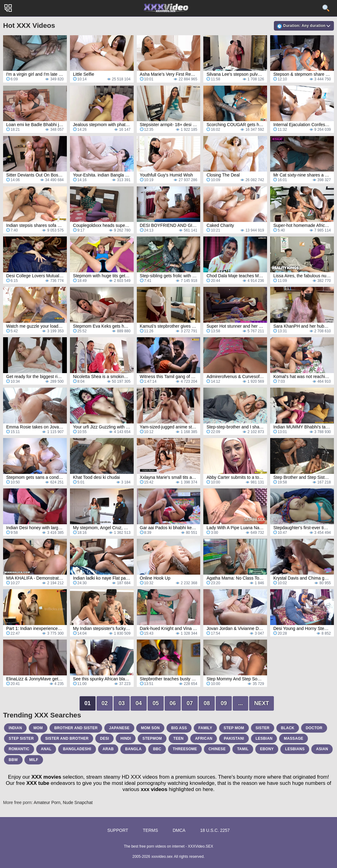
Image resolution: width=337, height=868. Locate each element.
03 (122, 703)
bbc (157, 749)
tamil (243, 749)
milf (34, 760)
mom (38, 728)
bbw (13, 760)
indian (15, 728)
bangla (133, 749)
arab (108, 749)
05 (156, 703)
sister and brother (67, 738)
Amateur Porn (47, 802)
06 (173, 703)
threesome (185, 749)
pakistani (234, 738)
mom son (150, 728)
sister (263, 728)
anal (46, 749)
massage (294, 738)
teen (178, 738)
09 (224, 703)
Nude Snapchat (78, 802)
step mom (234, 728)
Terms (151, 830)
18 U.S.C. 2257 (215, 830)
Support (118, 830)
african (204, 738)
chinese (217, 749)
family (205, 728)
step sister (21, 738)
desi (104, 738)
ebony (267, 749)
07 (190, 703)
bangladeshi (77, 749)
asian (322, 749)
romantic (19, 749)
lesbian (264, 738)
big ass (179, 728)
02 (105, 703)
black (288, 728)
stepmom (152, 738)
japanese (119, 728)
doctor (314, 728)
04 (139, 703)
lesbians (295, 749)
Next (261, 703)
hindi (126, 738)
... (241, 703)
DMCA (179, 830)
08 (207, 703)
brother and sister (76, 728)
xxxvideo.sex (162, 857)
